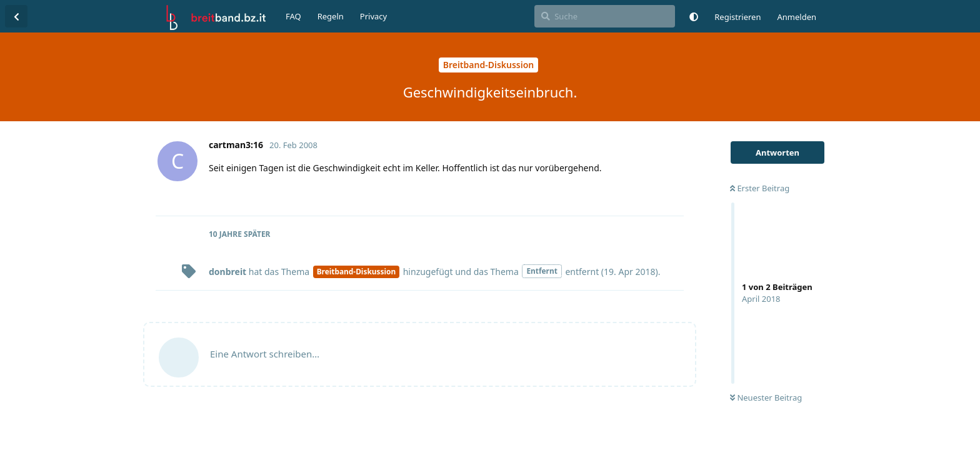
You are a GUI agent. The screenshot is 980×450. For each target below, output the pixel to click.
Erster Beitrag (760, 188)
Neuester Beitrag (766, 397)
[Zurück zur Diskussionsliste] (16, 16)
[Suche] (605, 16)
